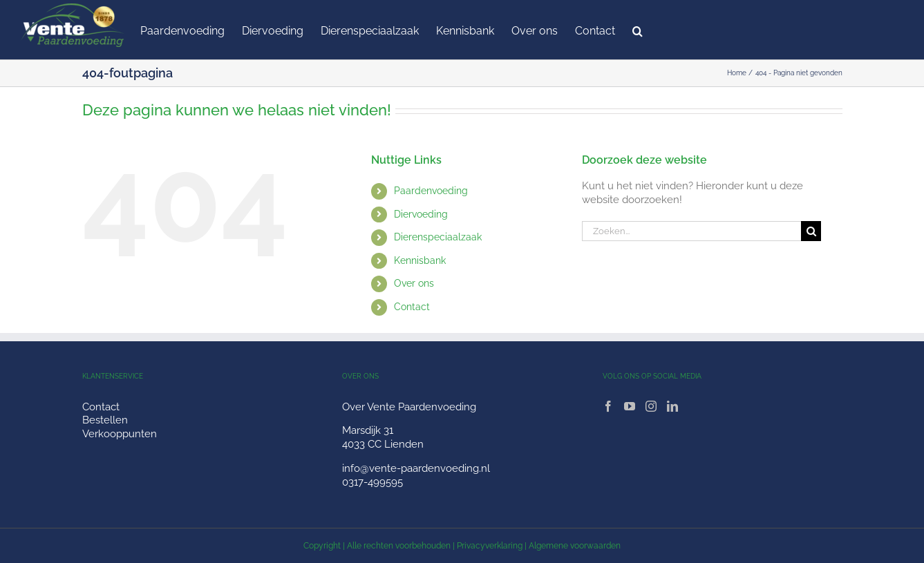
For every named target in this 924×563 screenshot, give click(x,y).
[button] (638, 30)
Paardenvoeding (431, 191)
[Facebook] (608, 406)
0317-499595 (373, 482)
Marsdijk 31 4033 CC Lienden (383, 437)
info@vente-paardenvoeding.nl (416, 468)
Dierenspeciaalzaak (438, 237)
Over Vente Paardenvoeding (409, 407)
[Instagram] (651, 406)
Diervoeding (421, 214)
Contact (412, 307)
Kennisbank (420, 260)
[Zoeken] (811, 231)
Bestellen (105, 420)
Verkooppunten (120, 434)
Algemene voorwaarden (575, 546)
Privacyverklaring (490, 546)
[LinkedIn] (672, 406)
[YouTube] (630, 406)
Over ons (414, 283)
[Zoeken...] (692, 231)
